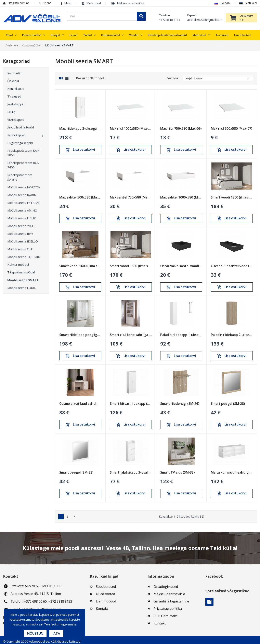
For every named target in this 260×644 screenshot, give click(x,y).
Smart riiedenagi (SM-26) (180, 401)
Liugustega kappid (20, 140)
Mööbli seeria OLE (20, 246)
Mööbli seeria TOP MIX (24, 254)
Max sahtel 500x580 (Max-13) (80, 194)
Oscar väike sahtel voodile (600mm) (181, 263)
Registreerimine (16, 3)
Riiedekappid (16, 132)
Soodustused (106, 584)
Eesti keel (248, 3)
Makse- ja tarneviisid (131, 3)
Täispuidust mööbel (21, 270)
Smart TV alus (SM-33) (178, 470)
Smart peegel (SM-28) (228, 401)
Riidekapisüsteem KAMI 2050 (24, 150)
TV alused (14, 94)
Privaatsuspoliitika (168, 606)
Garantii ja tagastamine (171, 598)
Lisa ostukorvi (80, 147)
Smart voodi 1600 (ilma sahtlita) (80, 263)
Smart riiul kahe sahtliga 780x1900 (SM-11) (131, 332)
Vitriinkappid (16, 117)
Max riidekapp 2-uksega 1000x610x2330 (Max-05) (80, 126)
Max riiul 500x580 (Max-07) (232, 126)
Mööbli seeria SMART (23, 277)
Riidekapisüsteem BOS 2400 (23, 162)
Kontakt (102, 606)
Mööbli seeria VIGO (21, 223)
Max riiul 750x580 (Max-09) (181, 126)
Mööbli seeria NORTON (24, 184)
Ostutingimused (166, 584)
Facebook (209, 599)
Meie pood (94, 3)
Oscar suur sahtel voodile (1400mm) (232, 263)
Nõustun (35, 633)
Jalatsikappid (16, 101)
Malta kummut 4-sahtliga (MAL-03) (232, 470)
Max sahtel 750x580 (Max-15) (131, 194)
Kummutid (14, 70)
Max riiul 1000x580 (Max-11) (131, 126)
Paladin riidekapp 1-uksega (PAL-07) (181, 332)
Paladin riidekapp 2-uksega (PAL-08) (232, 332)
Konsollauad (16, 86)
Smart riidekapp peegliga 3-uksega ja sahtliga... (80, 332)
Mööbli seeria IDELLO (23, 239)
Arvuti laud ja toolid (21, 125)
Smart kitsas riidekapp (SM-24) (131, 401)
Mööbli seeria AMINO (22, 208)
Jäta (56, 633)
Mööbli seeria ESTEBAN (24, 200)
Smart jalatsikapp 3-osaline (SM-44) (131, 470)
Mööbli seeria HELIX (22, 215)
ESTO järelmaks (166, 613)
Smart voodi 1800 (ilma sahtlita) (232, 194)
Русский (223, 3)
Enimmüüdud (106, 598)
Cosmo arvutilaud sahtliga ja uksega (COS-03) (80, 401)
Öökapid (13, 78)
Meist (68, 3)
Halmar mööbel (18, 262)
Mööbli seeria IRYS (20, 231)
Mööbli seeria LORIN (22, 285)
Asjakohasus (218, 76)
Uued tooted (105, 591)
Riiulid (11, 109)
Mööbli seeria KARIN (22, 192)
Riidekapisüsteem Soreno (20, 174)
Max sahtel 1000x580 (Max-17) (181, 194)
